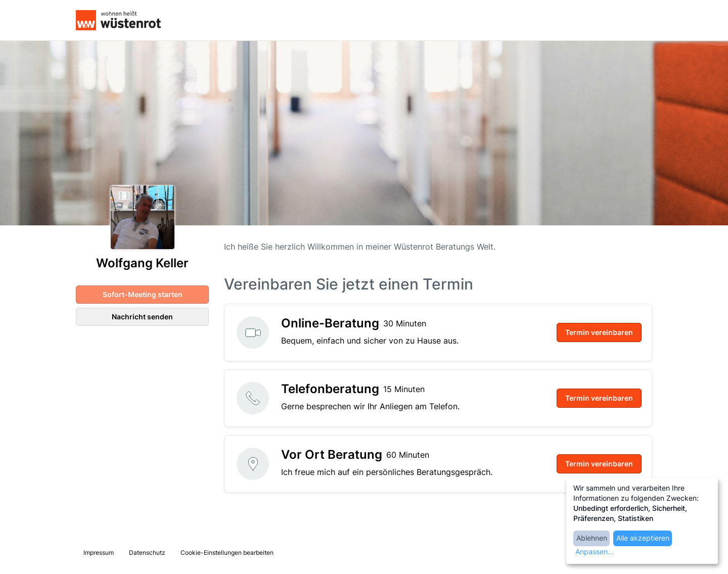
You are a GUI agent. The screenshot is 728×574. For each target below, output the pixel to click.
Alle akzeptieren (643, 538)
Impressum (99, 553)
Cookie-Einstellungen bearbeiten (227, 553)
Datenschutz (147, 553)
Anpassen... (595, 552)
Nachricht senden (142, 317)
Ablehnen (592, 538)
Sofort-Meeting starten (143, 294)
